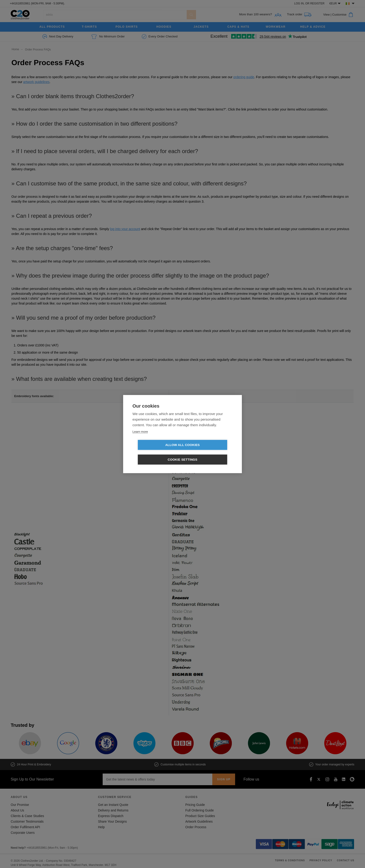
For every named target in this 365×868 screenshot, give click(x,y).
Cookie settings (209, 452)
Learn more (140, 439)
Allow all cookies (156, 452)
